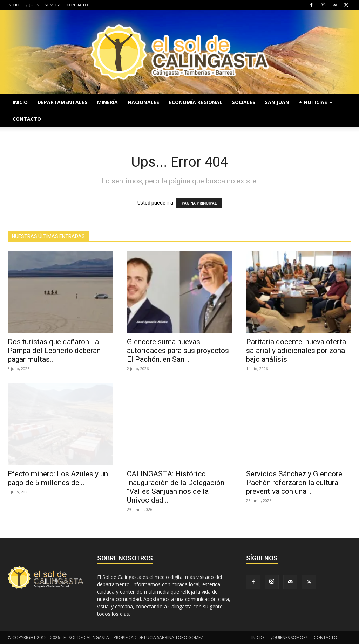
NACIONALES (143, 102)
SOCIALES (244, 102)
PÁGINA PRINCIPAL (199, 203)
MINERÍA (107, 102)
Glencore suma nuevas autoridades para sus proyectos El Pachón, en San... (178, 351)
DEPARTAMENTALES (62, 102)
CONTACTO (77, 5)
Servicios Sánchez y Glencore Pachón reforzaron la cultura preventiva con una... (294, 483)
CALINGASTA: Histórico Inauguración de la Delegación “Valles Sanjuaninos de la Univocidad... (176, 487)
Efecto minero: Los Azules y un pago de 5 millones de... (58, 478)
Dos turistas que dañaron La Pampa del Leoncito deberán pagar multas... (54, 351)
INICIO (13, 5)
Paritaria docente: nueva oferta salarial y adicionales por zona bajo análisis (296, 351)
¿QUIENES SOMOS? (43, 5)
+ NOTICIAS (316, 102)
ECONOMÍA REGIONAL (196, 102)
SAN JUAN (277, 102)
